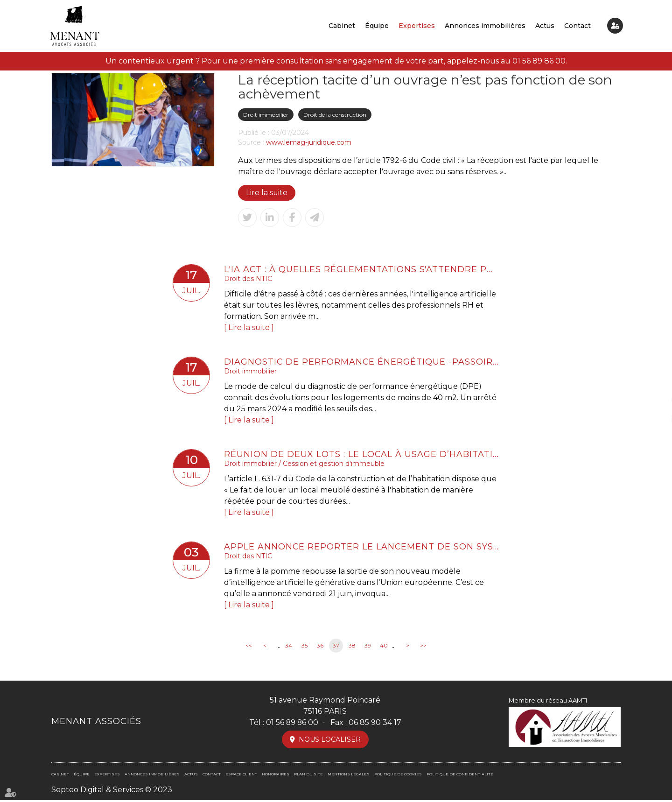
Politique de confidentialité (460, 776)
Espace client (615, 26)
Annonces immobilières (485, 26)
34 (289, 648)
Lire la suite (267, 193)
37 (336, 648)
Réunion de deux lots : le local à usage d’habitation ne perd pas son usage (362, 455)
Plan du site (308, 776)
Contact (577, 26)
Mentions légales (349, 776)
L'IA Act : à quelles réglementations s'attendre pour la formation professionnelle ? (362, 269)
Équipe (377, 26)
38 (352, 648)
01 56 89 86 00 (539, 61)
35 (304, 648)
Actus (545, 26)
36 (320, 648)
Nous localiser (330, 741)
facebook (653, 382)
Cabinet (342, 26)
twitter (653, 401)
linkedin (653, 420)
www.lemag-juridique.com (309, 142)
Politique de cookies (398, 776)
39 (368, 648)
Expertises (417, 26)
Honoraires (276, 776)
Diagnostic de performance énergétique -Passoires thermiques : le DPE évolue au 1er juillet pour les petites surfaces (362, 362)
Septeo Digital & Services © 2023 (112, 791)
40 (384, 648)
